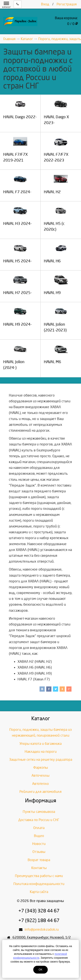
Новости (39, 844)
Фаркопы (41, 768)
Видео (39, 836)
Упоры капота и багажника (40, 744)
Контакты (39, 868)
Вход (45, 4)
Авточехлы (40, 775)
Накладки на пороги (41, 752)
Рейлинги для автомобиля (40, 792)
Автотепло (40, 784)
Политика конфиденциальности (39, 884)
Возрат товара (39, 860)
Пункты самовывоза (39, 812)
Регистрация (67, 4)
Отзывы (39, 852)
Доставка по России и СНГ (39, 820)
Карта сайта (39, 892)
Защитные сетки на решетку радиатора (41, 760)
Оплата (39, 828)
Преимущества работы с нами (39, 876)
